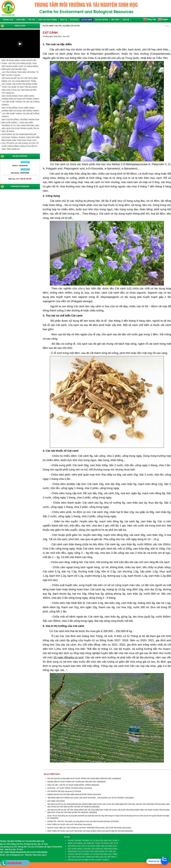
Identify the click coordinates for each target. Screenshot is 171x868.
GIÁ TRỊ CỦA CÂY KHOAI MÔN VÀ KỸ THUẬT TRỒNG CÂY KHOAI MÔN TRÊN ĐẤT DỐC (80, 779)
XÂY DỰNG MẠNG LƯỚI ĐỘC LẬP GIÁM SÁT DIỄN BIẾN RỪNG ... (94, 849)
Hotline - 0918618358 (20, 166)
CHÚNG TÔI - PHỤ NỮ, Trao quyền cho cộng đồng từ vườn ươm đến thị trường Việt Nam (79, 821)
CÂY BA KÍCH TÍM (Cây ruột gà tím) (60, 791)
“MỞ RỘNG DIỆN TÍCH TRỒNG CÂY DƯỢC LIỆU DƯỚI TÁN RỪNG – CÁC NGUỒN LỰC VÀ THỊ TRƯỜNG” (86, 798)
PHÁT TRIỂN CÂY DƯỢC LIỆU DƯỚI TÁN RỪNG (65, 824)
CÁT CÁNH (52, 801)
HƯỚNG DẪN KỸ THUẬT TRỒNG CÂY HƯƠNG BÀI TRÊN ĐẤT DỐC (72, 782)
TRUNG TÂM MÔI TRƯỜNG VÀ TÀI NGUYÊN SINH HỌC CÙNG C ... (94, 841)
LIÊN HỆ (126, 20)
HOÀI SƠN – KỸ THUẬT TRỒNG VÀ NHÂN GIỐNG (66, 788)
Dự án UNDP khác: (52, 774)
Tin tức (67, 837)
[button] (20, 44)
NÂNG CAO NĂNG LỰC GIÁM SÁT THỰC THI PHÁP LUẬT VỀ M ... (94, 843)
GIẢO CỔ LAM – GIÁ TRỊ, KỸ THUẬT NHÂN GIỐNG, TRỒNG (69, 785)
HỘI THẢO (115, 20)
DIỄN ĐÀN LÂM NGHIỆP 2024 (14, 69)
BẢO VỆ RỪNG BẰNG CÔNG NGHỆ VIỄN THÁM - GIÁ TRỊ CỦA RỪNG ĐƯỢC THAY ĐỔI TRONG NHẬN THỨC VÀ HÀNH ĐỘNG (20, 63)
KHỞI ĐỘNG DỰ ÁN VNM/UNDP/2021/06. (19, 134)
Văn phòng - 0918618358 (20, 173)
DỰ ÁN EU (74, 20)
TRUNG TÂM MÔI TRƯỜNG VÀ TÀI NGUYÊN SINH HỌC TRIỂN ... (93, 854)
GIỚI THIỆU (21, 20)
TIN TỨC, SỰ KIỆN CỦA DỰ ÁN (67, 26)
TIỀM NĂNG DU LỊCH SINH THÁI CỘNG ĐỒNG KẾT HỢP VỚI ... (93, 851)
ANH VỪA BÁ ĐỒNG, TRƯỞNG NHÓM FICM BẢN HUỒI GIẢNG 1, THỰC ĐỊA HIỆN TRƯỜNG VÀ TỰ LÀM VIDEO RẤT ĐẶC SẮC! (21, 123)
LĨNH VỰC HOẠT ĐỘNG (48, 20)
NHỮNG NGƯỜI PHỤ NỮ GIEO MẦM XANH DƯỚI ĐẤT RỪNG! (70, 794)
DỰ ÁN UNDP (87, 20)
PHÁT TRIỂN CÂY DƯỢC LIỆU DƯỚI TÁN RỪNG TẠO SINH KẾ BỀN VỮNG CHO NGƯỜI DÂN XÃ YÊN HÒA (86, 831)
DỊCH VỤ (64, 20)
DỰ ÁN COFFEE (102, 20)
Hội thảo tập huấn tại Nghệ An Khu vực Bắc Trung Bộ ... (89, 860)
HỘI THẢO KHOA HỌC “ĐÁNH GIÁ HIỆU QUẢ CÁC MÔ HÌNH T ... (93, 857)
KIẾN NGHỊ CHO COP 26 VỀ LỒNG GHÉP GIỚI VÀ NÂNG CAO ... (93, 846)
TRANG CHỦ (8, 20)
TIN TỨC (32, 20)
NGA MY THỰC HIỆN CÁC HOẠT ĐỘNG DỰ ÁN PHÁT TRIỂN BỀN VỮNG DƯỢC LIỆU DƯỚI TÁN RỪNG (85, 828)
